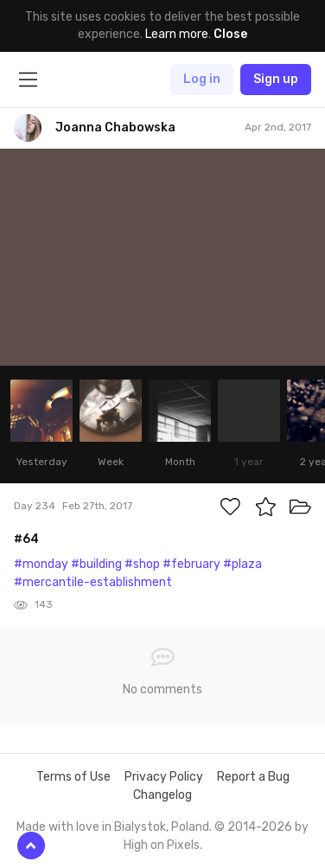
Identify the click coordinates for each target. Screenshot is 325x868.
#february (191, 564)
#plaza (242, 564)
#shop (142, 564)
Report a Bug (253, 777)
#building (96, 564)
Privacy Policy (164, 777)
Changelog (162, 795)
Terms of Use (73, 777)
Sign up (276, 79)
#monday (41, 564)
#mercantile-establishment (93, 582)
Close (230, 34)
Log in (202, 79)
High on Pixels (162, 845)
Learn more (177, 34)
